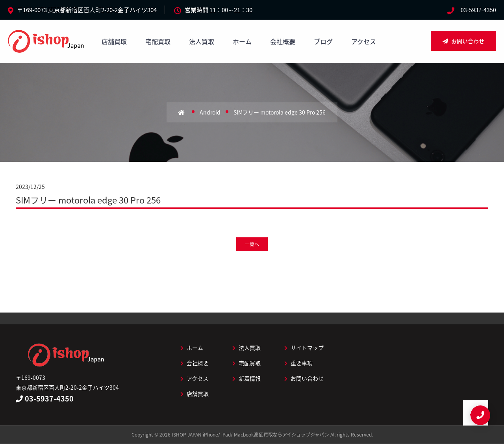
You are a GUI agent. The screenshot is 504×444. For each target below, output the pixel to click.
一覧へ (252, 244)
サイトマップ (304, 348)
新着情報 (246, 378)
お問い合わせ (463, 41)
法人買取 (202, 41)
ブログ (323, 41)
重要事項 (298, 363)
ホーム (242, 41)
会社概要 (283, 41)
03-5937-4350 (478, 10)
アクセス (364, 41)
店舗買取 (114, 41)
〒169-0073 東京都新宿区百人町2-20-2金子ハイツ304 (87, 10)
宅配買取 (158, 41)
